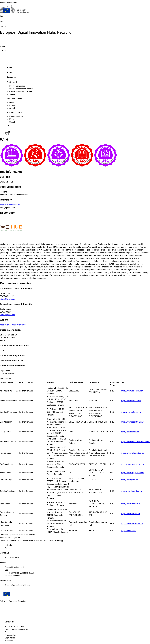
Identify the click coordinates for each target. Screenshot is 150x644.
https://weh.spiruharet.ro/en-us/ (13, 325)
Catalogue (11, 77)
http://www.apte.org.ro (131, 412)
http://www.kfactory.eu (131, 504)
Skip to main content (9, 3)
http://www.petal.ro (129, 480)
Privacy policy (10, 635)
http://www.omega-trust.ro (133, 464)
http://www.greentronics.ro (133, 422)
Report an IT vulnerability (15, 627)
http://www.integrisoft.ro (132, 491)
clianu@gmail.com (8, 299)
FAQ (8, 126)
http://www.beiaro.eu (130, 432)
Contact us (9, 622)
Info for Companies (17, 86)
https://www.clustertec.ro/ (132, 453)
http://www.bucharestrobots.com (135, 442)
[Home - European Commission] (17, 10)
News (12, 103)
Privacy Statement (12, 576)
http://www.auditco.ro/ (131, 401)
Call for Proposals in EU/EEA (21, 92)
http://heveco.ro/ (128, 531)
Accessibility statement (14, 567)
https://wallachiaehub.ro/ (10, 205)
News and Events (14, 99)
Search (3, 26)
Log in (3, 16)
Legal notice (10, 638)
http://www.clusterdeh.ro (132, 524)
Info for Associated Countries (21, 89)
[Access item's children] (21, 82)
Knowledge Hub (16, 116)
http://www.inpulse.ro (130, 514)
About (9, 72)
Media (12, 119)
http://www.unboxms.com (132, 391)
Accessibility (10, 641)
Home (9, 68)
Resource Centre (14, 113)
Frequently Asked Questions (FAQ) (19, 573)
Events (12, 105)
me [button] (1, 21)
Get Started (12, 82)
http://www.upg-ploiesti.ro (132, 473)
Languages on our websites (16, 629)
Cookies (8, 632)
